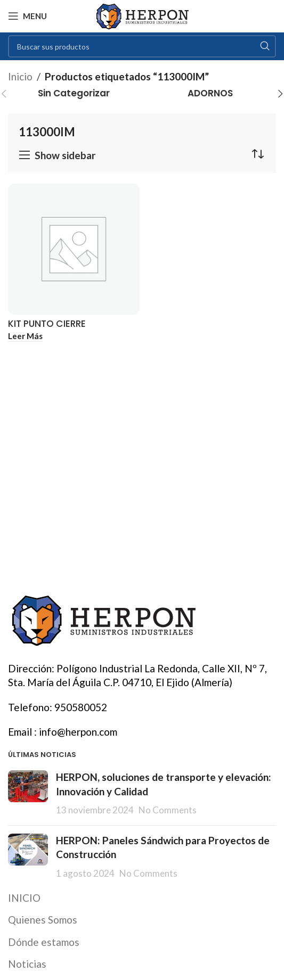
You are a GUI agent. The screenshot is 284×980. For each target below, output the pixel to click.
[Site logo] (142, 15)
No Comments (168, 810)
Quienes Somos (43, 920)
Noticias (27, 964)
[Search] (142, 46)
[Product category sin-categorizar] (74, 94)
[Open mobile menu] (27, 16)
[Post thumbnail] (28, 794)
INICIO (24, 898)
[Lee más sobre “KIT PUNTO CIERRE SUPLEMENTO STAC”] (25, 336)
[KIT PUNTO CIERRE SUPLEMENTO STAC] (74, 249)
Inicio (20, 76)
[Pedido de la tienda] (257, 154)
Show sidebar (65, 155)
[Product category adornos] (211, 94)
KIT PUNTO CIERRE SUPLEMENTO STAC (50, 329)
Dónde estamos (44, 942)
